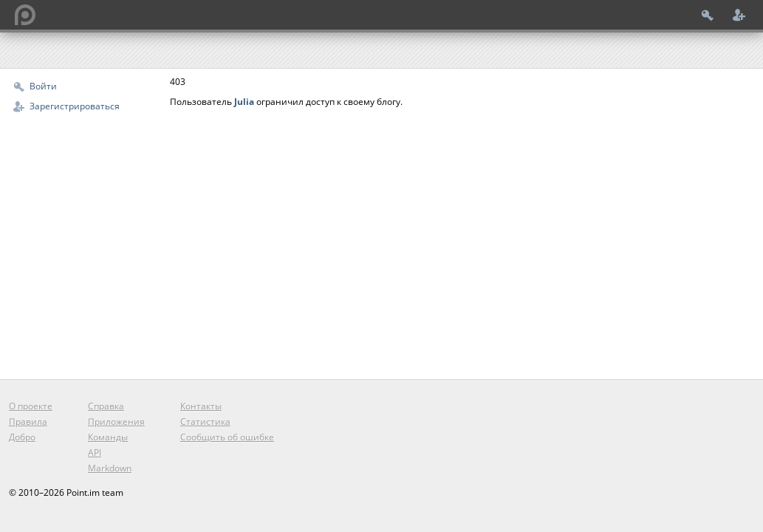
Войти (43, 86)
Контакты (201, 406)
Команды (108, 437)
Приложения (116, 422)
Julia (244, 102)
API (95, 453)
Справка (106, 406)
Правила (28, 422)
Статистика (205, 422)
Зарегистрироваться (75, 106)
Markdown (110, 468)
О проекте (31, 406)
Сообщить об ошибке (227, 437)
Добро (22, 437)
